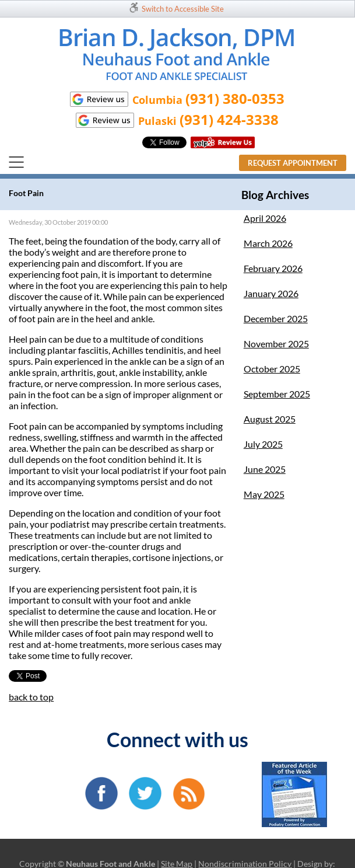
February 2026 (273, 268)
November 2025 (276, 344)
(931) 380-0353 (235, 98)
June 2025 (265, 469)
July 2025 (263, 444)
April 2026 (265, 218)
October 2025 (272, 369)
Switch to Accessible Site (183, 9)
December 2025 (276, 318)
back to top (31, 697)
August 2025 (270, 419)
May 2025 (264, 494)
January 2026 (271, 293)
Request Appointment (293, 163)
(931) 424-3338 (229, 119)
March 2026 (268, 243)
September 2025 (277, 394)
